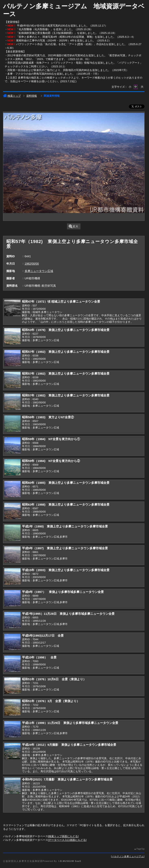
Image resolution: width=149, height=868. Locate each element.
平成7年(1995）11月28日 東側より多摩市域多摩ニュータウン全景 (68, 614)
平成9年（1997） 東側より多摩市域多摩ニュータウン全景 (63, 592)
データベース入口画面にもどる (67, 840)
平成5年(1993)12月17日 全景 (43, 635)
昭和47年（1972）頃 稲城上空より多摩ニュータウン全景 (61, 301)
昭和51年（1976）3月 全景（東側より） (51, 701)
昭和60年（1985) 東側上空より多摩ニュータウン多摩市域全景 (66, 483)
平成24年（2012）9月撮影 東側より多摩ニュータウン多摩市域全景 (69, 745)
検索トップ (12, 96)
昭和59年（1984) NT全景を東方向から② (51, 461)
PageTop (141, 849)
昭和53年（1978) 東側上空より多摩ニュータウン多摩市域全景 (66, 330)
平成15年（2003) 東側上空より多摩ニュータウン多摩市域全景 (66, 570)
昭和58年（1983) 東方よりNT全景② (48, 417)
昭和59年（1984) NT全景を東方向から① (51, 439)
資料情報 (32, 96)
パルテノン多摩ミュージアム (128, 856)
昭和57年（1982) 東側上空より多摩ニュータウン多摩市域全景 (66, 352)
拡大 (74, 226)
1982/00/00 (32, 264)
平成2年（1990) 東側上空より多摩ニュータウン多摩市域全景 (65, 526)
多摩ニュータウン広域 (39, 271)
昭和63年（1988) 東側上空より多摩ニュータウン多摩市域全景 (66, 504)
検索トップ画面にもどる (63, 836)
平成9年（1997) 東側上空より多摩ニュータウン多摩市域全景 (65, 548)
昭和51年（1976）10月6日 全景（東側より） (54, 679)
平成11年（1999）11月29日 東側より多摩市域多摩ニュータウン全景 (70, 723)
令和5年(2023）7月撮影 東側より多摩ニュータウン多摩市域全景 (67, 779)
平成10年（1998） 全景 (39, 657)
